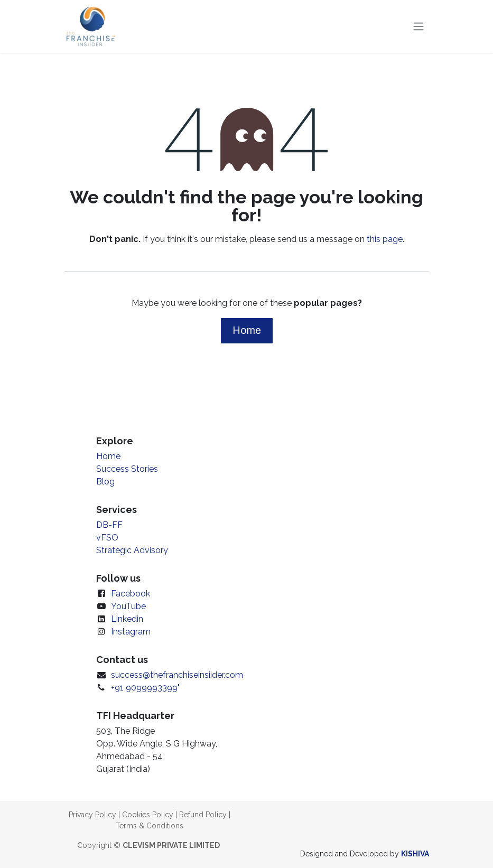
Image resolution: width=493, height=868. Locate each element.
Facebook (131, 594)
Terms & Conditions (150, 826)
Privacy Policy (92, 815)
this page (385, 239)
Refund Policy (203, 815)
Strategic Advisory (132, 550)
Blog (105, 482)
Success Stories (127, 469)
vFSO (107, 538)
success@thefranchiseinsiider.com (177, 675)
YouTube (128, 606)
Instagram (131, 632)
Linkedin (127, 619)
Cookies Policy (148, 815)
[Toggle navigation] (418, 27)
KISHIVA (415, 854)
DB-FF (109, 525)
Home (247, 330)
